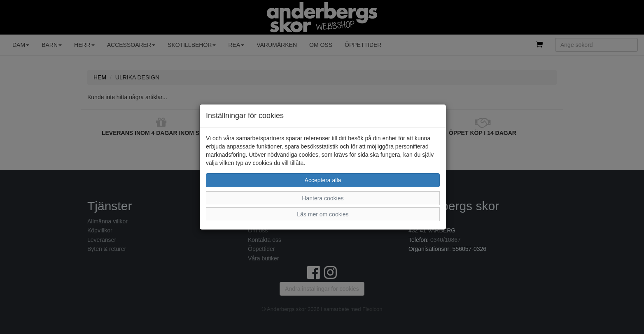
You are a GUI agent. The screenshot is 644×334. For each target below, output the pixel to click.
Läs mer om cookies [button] (323, 214)
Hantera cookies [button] (323, 198)
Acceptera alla (323, 180)
